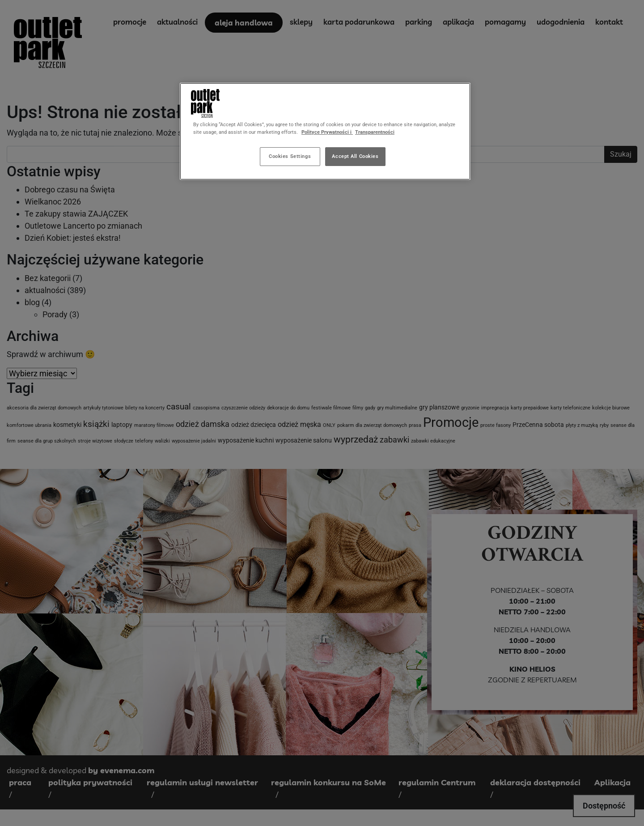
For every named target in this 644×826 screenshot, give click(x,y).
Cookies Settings (290, 156)
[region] (325, 131)
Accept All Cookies (355, 156)
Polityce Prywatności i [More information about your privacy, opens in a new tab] (327, 132)
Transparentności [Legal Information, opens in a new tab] (375, 132)
